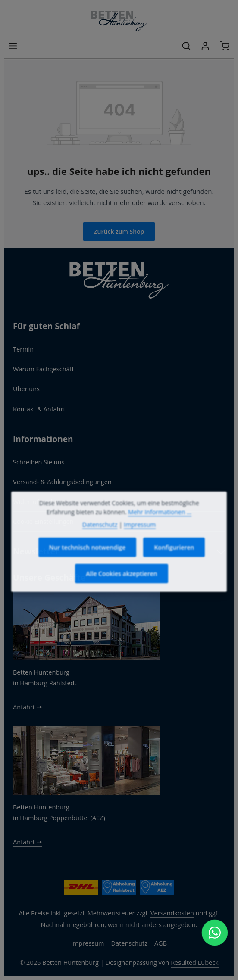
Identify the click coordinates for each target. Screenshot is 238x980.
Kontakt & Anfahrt (39, 409)
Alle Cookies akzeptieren (121, 585)
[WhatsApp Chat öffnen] (215, 933)
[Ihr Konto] (205, 46)
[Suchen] (186, 46)
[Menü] (13, 46)
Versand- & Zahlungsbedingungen (62, 482)
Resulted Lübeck (195, 962)
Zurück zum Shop (119, 232)
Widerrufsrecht (35, 501)
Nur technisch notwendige (88, 558)
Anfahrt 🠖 (28, 707)
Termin (23, 349)
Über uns (26, 389)
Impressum (88, 943)
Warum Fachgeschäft (44, 369)
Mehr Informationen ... (160, 523)
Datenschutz (129, 943)
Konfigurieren (174, 558)
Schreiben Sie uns (39, 462)
